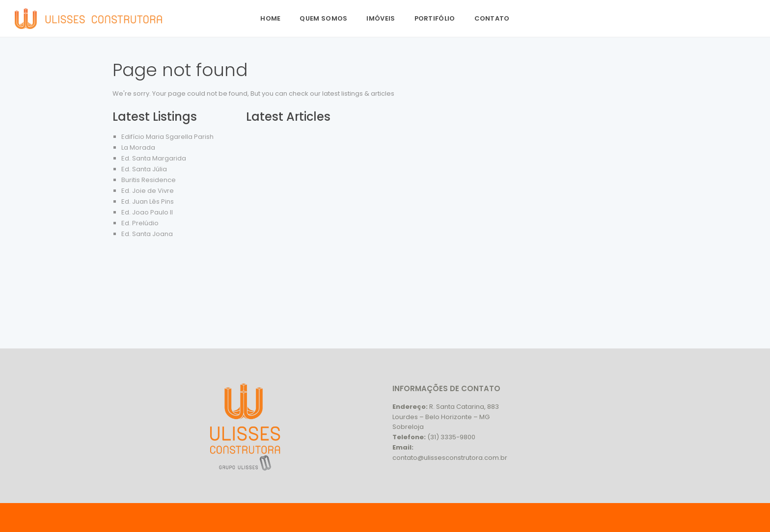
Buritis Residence (149, 180)
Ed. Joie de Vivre (148, 191)
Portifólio (435, 18)
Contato (492, 18)
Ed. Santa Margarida (154, 158)
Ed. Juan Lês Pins (148, 201)
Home (270, 18)
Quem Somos (323, 18)
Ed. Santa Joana (147, 234)
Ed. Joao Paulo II (147, 212)
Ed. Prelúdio (140, 223)
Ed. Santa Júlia (144, 169)
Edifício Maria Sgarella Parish (167, 137)
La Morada (138, 147)
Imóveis (381, 18)
